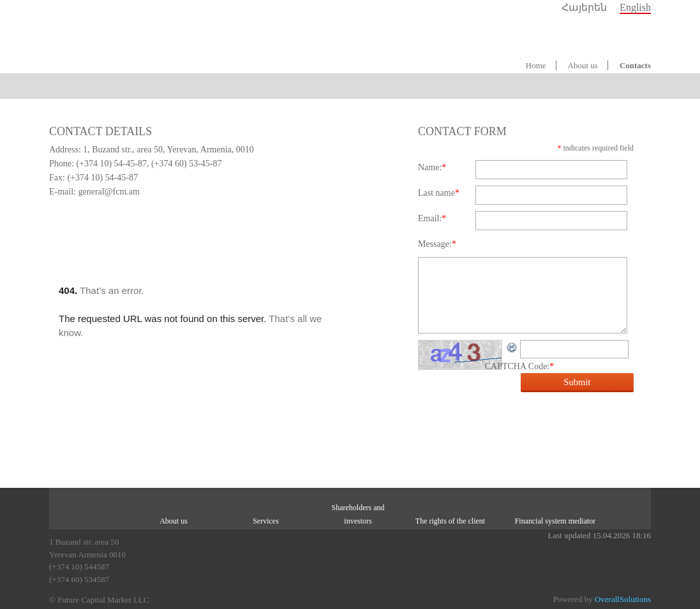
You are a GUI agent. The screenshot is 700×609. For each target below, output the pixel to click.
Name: (432, 167)
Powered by (602, 599)
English (635, 7)
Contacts (635, 65)
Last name (439, 193)
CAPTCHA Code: (520, 366)
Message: (437, 244)
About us (583, 65)
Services (266, 521)
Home (536, 65)
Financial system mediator (555, 521)
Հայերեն (584, 7)
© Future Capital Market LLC (99, 600)
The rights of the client (450, 521)
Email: (432, 218)
